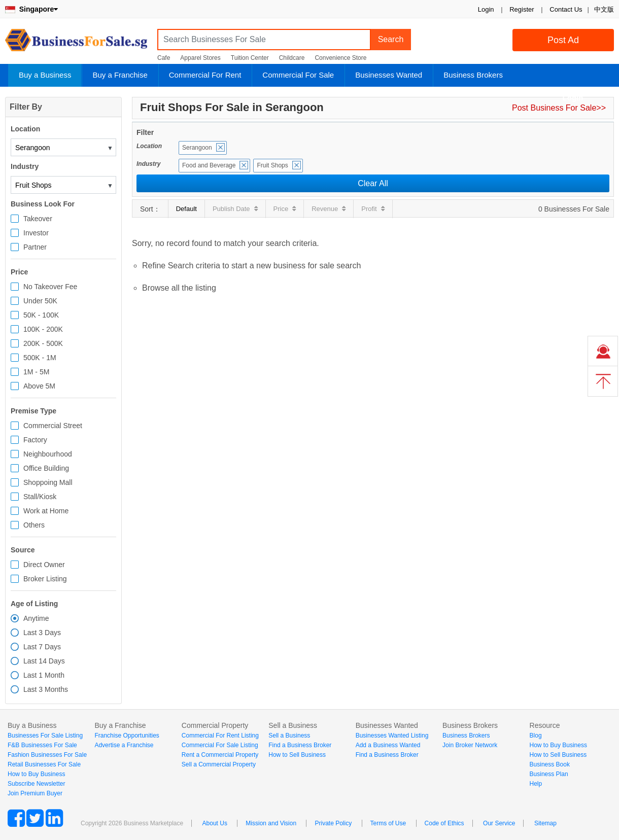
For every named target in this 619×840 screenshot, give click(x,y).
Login (486, 9)
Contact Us (566, 9)
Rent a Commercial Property (220, 755)
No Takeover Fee (50, 287)
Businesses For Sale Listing (45, 736)
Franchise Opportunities (127, 736)
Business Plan (549, 774)
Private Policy (333, 823)
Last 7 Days (42, 647)
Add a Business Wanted (388, 745)
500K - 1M (40, 358)
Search (391, 39)
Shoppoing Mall (48, 482)
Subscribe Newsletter (36, 784)
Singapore (31, 9)
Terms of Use (388, 823)
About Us (215, 823)
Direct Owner (44, 565)
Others (34, 525)
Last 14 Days (44, 661)
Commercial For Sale (298, 75)
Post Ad (563, 40)
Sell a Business (289, 736)
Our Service (499, 823)
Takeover (38, 219)
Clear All (373, 183)
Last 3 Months (46, 689)
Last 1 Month (44, 675)
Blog (536, 736)
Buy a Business (45, 75)
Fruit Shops (272, 165)
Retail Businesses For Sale (44, 764)
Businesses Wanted (389, 75)
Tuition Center (250, 58)
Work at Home (46, 511)
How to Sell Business (297, 755)
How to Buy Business (36, 774)
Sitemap (545, 823)
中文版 (604, 9)
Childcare (292, 58)
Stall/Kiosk (40, 497)
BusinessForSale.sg (76, 43)
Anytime (36, 618)
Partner (35, 247)
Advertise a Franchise (124, 745)
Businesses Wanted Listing (392, 736)
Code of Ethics (444, 823)
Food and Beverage (209, 165)
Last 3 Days (42, 633)
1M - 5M (36, 372)
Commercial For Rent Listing (220, 736)
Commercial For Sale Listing (220, 745)
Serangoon (197, 148)
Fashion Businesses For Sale (47, 755)
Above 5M (39, 386)
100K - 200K (43, 329)
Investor (36, 233)
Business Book (550, 764)
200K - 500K (43, 343)
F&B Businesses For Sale (42, 745)
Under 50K (40, 301)
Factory (35, 440)
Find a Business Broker (300, 745)
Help (536, 784)
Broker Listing (45, 579)
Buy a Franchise (120, 75)
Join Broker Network (470, 745)
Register (522, 9)
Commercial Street (53, 426)
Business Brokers (473, 75)
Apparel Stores (200, 58)
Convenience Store (340, 58)
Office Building (46, 468)
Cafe (164, 58)
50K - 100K (41, 315)
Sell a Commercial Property (219, 764)
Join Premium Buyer (35, 793)
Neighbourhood (48, 454)
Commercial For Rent (205, 75)
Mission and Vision (271, 823)
